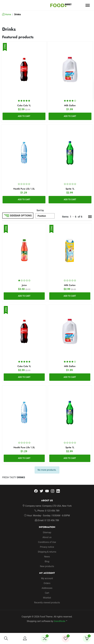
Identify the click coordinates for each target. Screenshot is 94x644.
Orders (47, 583)
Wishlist (47, 598)
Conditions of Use (47, 542)
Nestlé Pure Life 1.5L (24, 189)
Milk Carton (70, 285)
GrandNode (60, 621)
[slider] (24, 101)
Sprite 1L (70, 189)
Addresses (47, 588)
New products (47, 566)
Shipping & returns (47, 552)
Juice (24, 285)
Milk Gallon (70, 105)
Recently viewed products (47, 602)
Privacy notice (47, 547)
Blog (47, 561)
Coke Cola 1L (24, 105)
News (47, 556)
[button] (6, 638)
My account (47, 578)
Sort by (40, 210)
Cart (47, 593)
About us (47, 537)
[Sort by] (45, 216)
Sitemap (47, 532)
